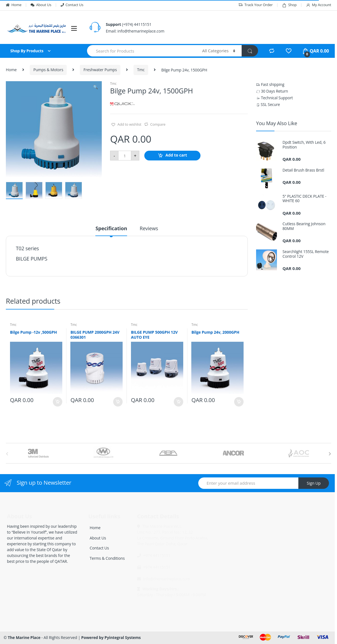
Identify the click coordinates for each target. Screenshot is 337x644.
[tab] (111, 231)
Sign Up (314, 483)
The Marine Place (24, 637)
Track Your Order (256, 5)
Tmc (141, 70)
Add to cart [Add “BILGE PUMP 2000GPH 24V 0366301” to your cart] (118, 402)
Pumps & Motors (48, 70)
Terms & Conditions (107, 558)
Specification (111, 229)
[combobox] (141, 51)
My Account (319, 5)
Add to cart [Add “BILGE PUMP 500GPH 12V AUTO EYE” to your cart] (178, 402)
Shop (289, 5)
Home (14, 5)
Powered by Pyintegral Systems (111, 637)
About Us (41, 5)
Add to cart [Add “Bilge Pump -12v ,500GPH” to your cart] (57, 402)
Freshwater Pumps (100, 70)
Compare (158, 124)
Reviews (149, 229)
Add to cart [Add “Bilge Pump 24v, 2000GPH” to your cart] (239, 402)
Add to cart (176, 155)
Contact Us (72, 5)
